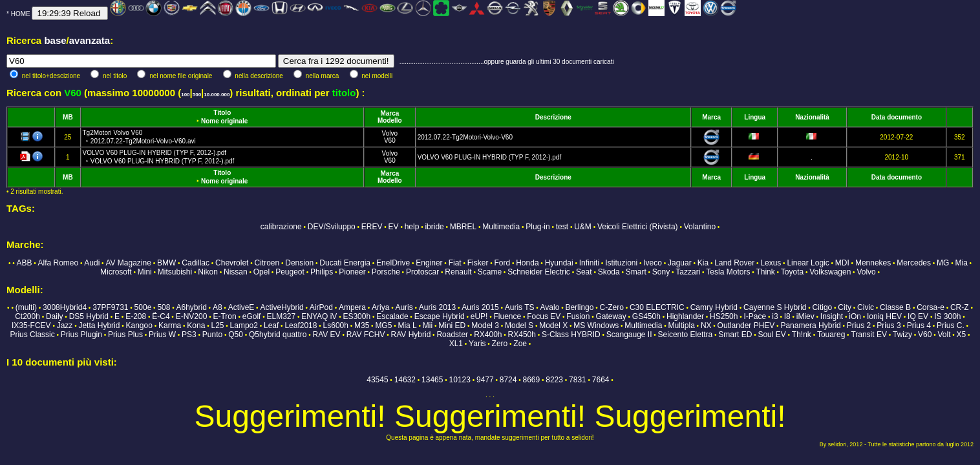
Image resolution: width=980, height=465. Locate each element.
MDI (842, 263)
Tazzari (688, 272)
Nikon (208, 272)
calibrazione (281, 227)
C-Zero (612, 307)
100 (185, 95)
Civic (866, 307)
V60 (390, 140)
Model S (519, 325)
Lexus (771, 263)
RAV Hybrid (411, 335)
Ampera (352, 307)
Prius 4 (919, 325)
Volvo (390, 133)
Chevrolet (232, 263)
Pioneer (352, 272)
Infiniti (589, 263)
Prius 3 (889, 325)
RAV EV (326, 335)
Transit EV (869, 335)
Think (765, 272)
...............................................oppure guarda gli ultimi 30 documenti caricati (507, 62)
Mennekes (873, 263)
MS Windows (596, 325)
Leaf (271, 325)
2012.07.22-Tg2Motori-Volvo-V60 (465, 137)
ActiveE (241, 307)
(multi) (26, 307)
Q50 (236, 335)
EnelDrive (393, 263)
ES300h (357, 316)
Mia (961, 263)
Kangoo (139, 325)
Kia (703, 263)
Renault (458, 272)
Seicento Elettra (686, 335)
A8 (218, 307)
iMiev (805, 316)
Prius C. (951, 325)
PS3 (189, 335)
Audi (92, 263)
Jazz (65, 325)
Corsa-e (931, 307)
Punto (212, 335)
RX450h (522, 335)
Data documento (897, 117)
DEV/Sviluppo (332, 227)
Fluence (507, 316)
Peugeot (290, 272)
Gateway (611, 316)
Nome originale (224, 121)
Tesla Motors (728, 272)
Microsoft (116, 272)
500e (143, 307)
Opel (261, 272)
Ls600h (336, 325)
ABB (24, 263)
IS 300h (947, 316)
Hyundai (559, 263)
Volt (944, 335)
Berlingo (579, 307)
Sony (661, 272)
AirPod (321, 307)
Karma (170, 325)
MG (943, 263)
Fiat (455, 263)
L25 (217, 325)
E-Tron (224, 316)
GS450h (646, 316)
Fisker (478, 263)
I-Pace (755, 316)
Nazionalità (812, 117)
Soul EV (772, 335)
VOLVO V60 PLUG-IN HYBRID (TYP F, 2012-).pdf (490, 157)
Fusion (578, 316)
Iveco (653, 263)
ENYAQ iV (319, 316)
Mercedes (914, 263)
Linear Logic (808, 263)
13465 (432, 380)
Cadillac (196, 263)
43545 (377, 380)
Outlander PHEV (746, 325)
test (562, 227)
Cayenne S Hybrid (775, 307)
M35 (362, 325)
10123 (460, 380)
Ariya (380, 307)
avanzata (90, 40)
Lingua (755, 117)
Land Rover (734, 263)
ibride (434, 227)
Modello (390, 120)
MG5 (383, 325)
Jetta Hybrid (99, 325)
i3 (775, 316)
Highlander (685, 316)
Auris (404, 307)
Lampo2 (244, 325)
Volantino (700, 227)
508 (164, 307)
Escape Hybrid (440, 316)
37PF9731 (110, 307)
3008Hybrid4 (65, 307)
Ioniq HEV (884, 316)
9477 (485, 380)
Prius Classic (32, 335)
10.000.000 (217, 95)
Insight (832, 316)
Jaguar (680, 263)
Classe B (895, 307)
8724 (508, 380)
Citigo (823, 307)
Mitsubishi (175, 272)
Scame (490, 272)
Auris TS (520, 307)
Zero (500, 344)
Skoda (609, 272)
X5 (962, 335)
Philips (322, 272)
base (55, 40)
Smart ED (735, 335)
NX (706, 325)
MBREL (463, 227)
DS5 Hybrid (89, 316)
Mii (428, 325)
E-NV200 (192, 316)
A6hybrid (191, 307)
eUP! (479, 316)
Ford (502, 263)
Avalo (550, 307)
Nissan (236, 272)
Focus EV (544, 316)
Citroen (267, 263)
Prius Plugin (81, 335)
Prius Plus (125, 335)
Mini (145, 272)
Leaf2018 (301, 325)
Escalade (392, 316)
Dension (299, 263)
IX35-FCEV (31, 325)
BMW (166, 263)
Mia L (407, 325)
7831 (578, 380)
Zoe (520, 344)
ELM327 (281, 316)
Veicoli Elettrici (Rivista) (638, 227)
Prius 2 (859, 325)
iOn (855, 316)
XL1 (456, 344)
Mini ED (452, 325)
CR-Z (960, 307)
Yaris (477, 344)
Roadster (452, 335)
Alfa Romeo (59, 263)
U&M (583, 227)
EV (394, 227)
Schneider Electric (539, 272)
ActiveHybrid (282, 307)
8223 (554, 380)
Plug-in (538, 227)
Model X (553, 325)
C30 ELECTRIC (657, 307)
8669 (532, 380)
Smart (636, 272)
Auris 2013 (437, 307)
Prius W (162, 335)
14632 (405, 380)
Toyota (792, 272)
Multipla (681, 325)
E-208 (136, 316)
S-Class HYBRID (571, 335)
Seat (584, 272)
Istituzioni (621, 263)
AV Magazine (128, 263)
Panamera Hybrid (810, 325)
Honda (527, 263)
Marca (389, 113)
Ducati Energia (345, 263)
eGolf (252, 316)
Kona (196, 325)
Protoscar (422, 272)
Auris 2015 (480, 307)
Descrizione (553, 117)
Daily (55, 316)
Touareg (831, 335)
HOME (21, 14)
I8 (787, 316)
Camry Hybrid (714, 307)
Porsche (386, 272)
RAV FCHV (366, 335)
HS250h (724, 316)
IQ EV (918, 316)
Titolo (222, 113)
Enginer (429, 263)
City (845, 307)
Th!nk (802, 335)
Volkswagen (830, 272)
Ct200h (27, 316)
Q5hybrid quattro (278, 335)
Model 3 (485, 325)
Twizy (902, 335)
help (412, 227)
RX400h (488, 335)
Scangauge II (629, 335)
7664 (601, 380)
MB (68, 117)
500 (197, 95)
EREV (372, 227)
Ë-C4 (161, 316)
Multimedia (501, 227)
